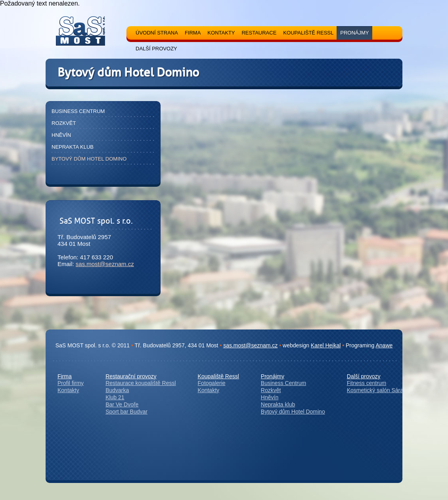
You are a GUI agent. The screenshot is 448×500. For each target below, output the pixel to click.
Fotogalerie (212, 383)
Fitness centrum (367, 383)
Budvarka (117, 390)
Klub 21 (115, 397)
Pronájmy (273, 376)
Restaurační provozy (131, 376)
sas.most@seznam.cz (105, 264)
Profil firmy (71, 383)
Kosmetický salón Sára (375, 390)
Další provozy (364, 376)
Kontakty (68, 390)
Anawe (384, 345)
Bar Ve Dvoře (122, 404)
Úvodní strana (157, 33)
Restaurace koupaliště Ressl (141, 383)
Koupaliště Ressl (218, 376)
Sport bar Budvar (126, 412)
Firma (65, 376)
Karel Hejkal (326, 345)
